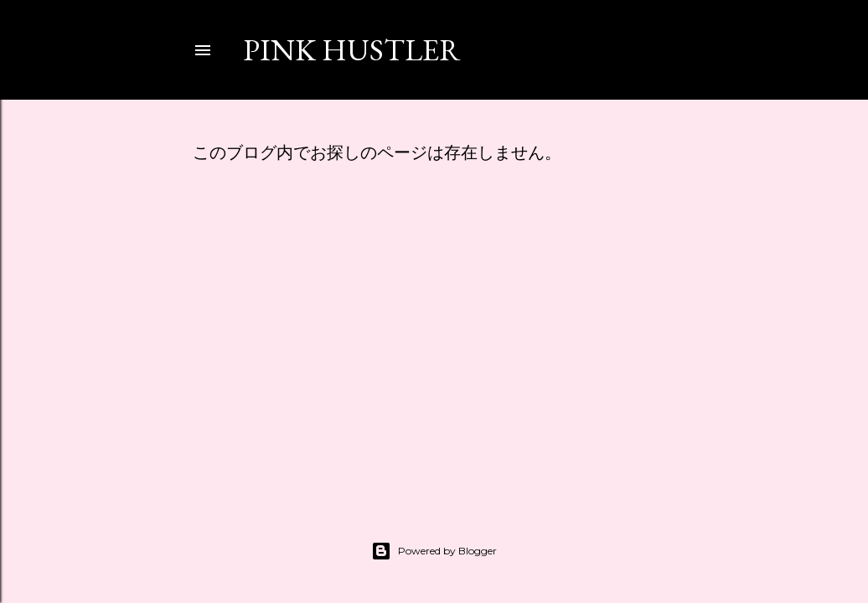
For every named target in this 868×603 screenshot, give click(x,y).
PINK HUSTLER (352, 50)
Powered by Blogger (434, 551)
